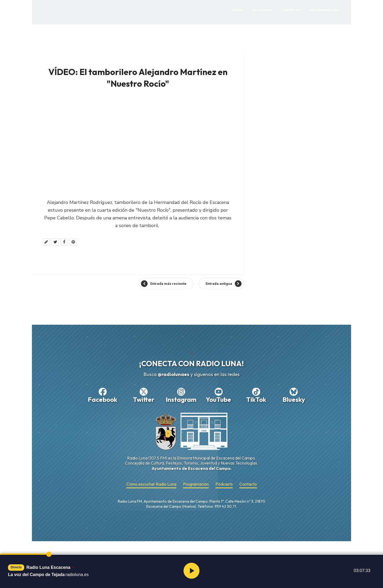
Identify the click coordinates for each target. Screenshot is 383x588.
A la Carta (262, 10)
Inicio (238, 10)
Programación (324, 10)
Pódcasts (224, 484)
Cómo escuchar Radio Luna (151, 484)
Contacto (291, 10)
